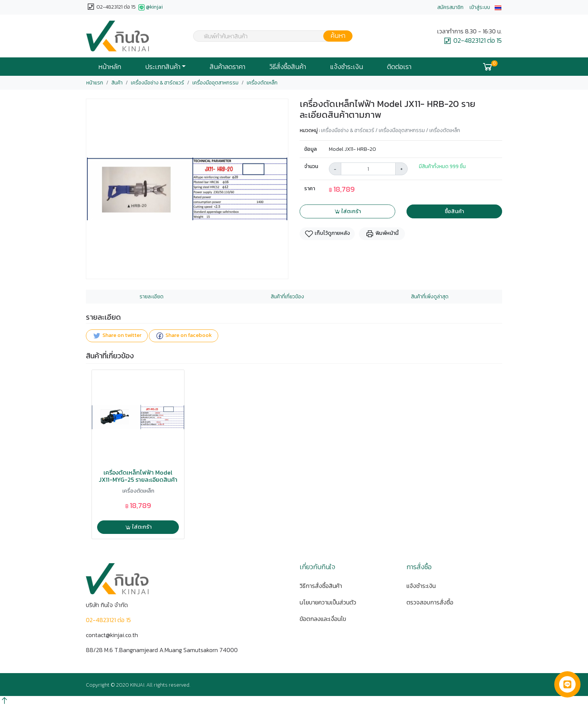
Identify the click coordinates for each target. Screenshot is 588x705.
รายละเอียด (151, 297)
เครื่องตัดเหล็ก (262, 83)
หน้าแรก (95, 83)
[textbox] (268, 37)
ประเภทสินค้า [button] (163, 67)
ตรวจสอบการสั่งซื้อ (430, 602)
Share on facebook (184, 336)
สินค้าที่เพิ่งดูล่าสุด (430, 297)
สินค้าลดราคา (227, 67)
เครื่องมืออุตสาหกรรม (215, 83)
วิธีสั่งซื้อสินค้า (288, 67)
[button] (498, 7)
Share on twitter (117, 336)
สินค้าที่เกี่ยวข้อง (287, 297)
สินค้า (117, 83)
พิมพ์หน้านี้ (382, 234)
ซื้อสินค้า (454, 211)
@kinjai (150, 8)
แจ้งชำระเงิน (346, 67)
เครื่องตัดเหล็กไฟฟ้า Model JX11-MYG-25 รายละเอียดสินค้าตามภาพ (138, 480)
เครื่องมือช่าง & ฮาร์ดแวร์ (157, 83)
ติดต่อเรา (399, 67)
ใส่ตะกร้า (347, 211)
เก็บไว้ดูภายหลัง (327, 234)
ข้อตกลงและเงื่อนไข (323, 619)
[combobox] (268, 36)
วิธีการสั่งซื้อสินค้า (321, 586)
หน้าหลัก (110, 67)
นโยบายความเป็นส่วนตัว (328, 602)
